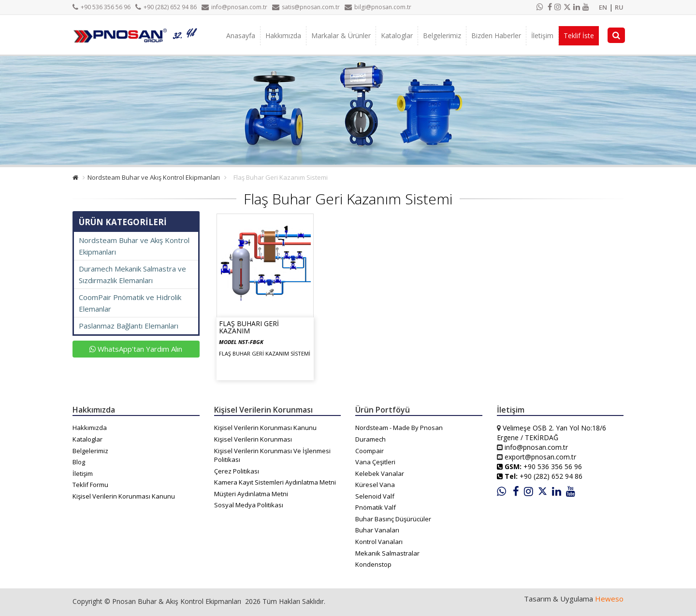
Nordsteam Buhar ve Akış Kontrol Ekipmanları (154, 177)
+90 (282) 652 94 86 (166, 7)
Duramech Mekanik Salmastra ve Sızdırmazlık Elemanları (132, 274)
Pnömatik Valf (376, 507)
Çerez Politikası (237, 471)
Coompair (370, 451)
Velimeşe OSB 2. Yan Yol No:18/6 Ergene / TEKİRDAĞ (551, 433)
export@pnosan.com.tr (540, 457)
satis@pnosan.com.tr (306, 7)
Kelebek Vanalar (380, 473)
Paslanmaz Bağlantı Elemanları (129, 326)
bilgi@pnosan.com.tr (378, 7)
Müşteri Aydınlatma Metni (251, 494)
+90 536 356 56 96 (101, 7)
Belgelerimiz (442, 36)
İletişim (542, 36)
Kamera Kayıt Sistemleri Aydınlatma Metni (275, 482)
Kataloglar (397, 36)
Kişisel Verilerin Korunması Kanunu (124, 496)
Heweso (609, 599)
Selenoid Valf (375, 496)
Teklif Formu (90, 485)
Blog (79, 462)
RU (619, 7)
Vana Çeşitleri (375, 462)
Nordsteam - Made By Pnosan (399, 428)
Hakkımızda (283, 36)
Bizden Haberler (496, 36)
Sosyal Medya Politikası (249, 505)
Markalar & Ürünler (341, 36)
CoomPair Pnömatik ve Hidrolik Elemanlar (130, 303)
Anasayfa (241, 36)
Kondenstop (373, 564)
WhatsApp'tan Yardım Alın (136, 349)
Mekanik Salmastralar (387, 553)
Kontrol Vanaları (379, 542)
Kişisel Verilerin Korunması (253, 439)
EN (603, 7)
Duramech (370, 439)
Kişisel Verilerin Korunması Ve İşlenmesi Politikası (272, 455)
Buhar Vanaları (377, 530)
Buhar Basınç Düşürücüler (393, 519)
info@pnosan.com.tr (234, 7)
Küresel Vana (375, 485)
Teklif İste (579, 36)
